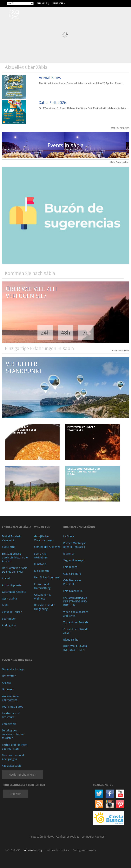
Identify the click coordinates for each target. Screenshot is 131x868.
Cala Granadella (73, 591)
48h (66, 332)
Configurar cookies (68, 837)
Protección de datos (42, 837)
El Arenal (69, 554)
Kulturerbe (9, 547)
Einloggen (15, 794)
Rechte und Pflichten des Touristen (15, 747)
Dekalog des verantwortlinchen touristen (13, 734)
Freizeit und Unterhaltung (42, 586)
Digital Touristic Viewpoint (12, 538)
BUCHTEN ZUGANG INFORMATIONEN (75, 648)
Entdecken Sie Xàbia (17, 527)
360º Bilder (9, 619)
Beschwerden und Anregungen (13, 757)
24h (45, 332)
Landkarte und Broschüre (11, 715)
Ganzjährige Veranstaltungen (44, 538)
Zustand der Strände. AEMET (76, 631)
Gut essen (8, 689)
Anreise (7, 683)
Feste (5, 605)
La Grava (69, 536)
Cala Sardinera (72, 574)
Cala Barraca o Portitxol (72, 582)
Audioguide (9, 625)
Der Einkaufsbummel (47, 577)
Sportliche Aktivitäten (41, 555)
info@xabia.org (33, 850)
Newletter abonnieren (22, 775)
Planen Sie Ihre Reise (17, 660)
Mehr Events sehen (119, 162)
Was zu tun (42, 527)
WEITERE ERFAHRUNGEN (120, 350)
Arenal (6, 578)
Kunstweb (40, 564)
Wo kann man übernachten (10, 698)
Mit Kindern (41, 571)
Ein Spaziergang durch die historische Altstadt (15, 557)
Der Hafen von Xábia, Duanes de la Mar (15, 570)
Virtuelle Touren (12, 612)
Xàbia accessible (12, 766)
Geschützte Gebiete (14, 592)
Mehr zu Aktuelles (120, 128)
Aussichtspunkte (12, 585)
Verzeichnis (9, 724)
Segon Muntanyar (74, 560)
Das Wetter (9, 676)
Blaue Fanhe (71, 640)
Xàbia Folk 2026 (52, 103)
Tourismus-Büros (12, 707)
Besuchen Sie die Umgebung (45, 607)
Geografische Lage (13, 669)
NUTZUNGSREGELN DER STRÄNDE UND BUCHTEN (75, 601)
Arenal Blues (50, 78)
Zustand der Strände (76, 622)
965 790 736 (13, 850)
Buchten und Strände (79, 527)
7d (86, 332)
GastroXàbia (9, 598)
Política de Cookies (57, 850)
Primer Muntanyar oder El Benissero (75, 545)
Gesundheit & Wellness (43, 597)
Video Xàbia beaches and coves (76, 614)
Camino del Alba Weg (47, 547)
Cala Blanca (70, 567)
